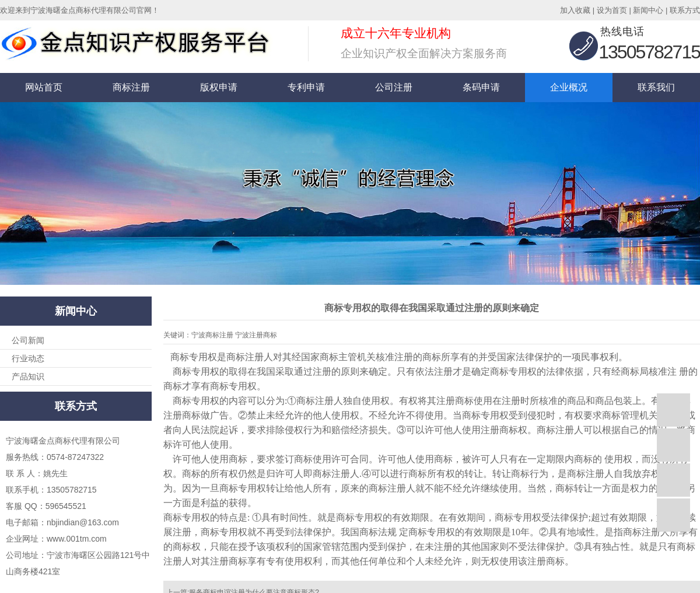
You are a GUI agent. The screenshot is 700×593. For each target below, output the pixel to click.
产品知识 (28, 376)
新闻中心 (648, 10)
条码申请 (481, 87)
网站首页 (44, 87)
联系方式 (685, 10)
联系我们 (656, 87)
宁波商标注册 (212, 335)
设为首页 (612, 10)
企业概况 (569, 87)
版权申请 (219, 87)
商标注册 (131, 87)
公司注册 (394, 87)
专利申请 (306, 87)
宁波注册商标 (256, 335)
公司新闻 (28, 340)
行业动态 (28, 358)
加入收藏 (575, 10)
